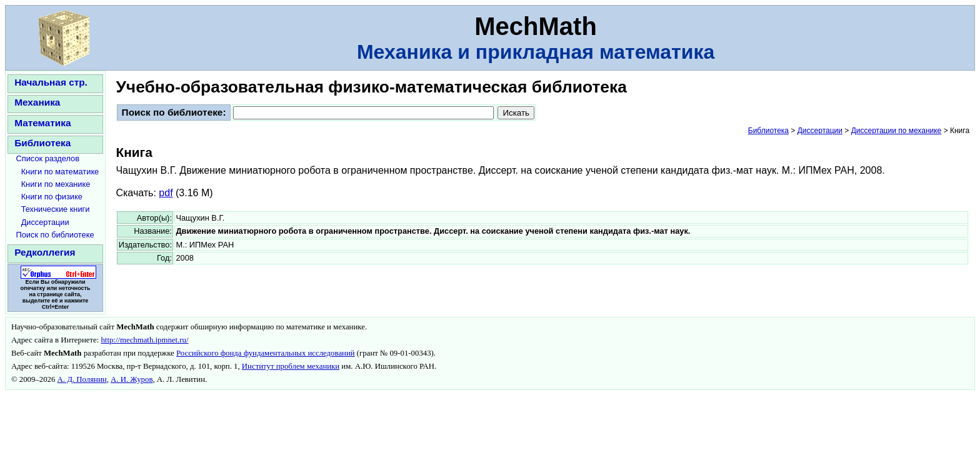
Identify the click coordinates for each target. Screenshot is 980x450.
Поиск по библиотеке (55, 235)
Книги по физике (52, 197)
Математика (42, 123)
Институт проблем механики (291, 366)
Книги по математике (60, 172)
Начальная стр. (51, 82)
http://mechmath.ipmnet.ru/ (144, 340)
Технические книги (56, 209)
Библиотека (42, 143)
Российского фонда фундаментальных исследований (266, 353)
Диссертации (45, 222)
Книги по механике (56, 184)
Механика (37, 102)
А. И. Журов (132, 379)
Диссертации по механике (897, 131)
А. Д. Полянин (82, 379)
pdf (166, 193)
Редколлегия (45, 252)
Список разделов (48, 158)
